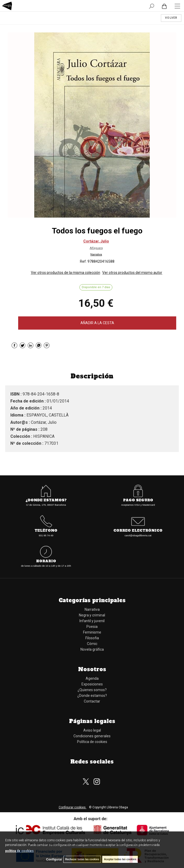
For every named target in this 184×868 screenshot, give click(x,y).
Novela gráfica (92, 649)
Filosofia (92, 638)
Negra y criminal (92, 615)
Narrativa (96, 254)
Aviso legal (92, 730)
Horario (46, 561)
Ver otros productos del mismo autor (132, 273)
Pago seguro (138, 500)
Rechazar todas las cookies (82, 859)
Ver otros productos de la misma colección (66, 273)
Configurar (54, 859)
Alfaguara (96, 248)
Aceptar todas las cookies (120, 859)
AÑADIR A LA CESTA (97, 323)
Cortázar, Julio (96, 241)
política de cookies (19, 851)
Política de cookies (92, 742)
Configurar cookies (73, 807)
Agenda (92, 678)
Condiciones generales (92, 736)
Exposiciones (92, 684)
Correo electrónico (138, 531)
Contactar (92, 701)
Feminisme (92, 632)
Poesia (92, 627)
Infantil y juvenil (92, 621)
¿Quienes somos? (92, 690)
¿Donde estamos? (46, 500)
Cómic (92, 644)
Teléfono (46, 531)
